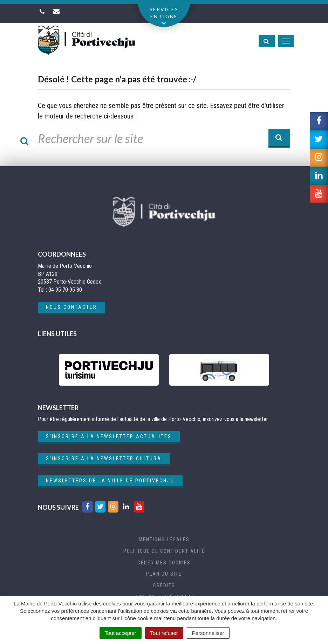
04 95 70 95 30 (65, 290)
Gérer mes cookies (164, 563)
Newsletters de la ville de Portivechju (110, 481)
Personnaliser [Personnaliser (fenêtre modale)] (208, 633)
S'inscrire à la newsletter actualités (109, 436)
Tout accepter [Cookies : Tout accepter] (121, 633)
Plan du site (164, 574)
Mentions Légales (164, 540)
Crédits (164, 585)
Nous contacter (71, 307)
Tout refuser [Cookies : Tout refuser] (164, 633)
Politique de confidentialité (164, 551)
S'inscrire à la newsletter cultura (104, 459)
